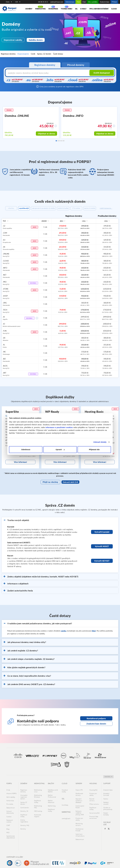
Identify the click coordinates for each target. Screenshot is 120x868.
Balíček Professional (52, 800)
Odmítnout (26, 449)
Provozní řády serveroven (94, 817)
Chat (84, 2)
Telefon (106, 802)
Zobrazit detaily (100, 442)
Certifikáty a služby (15, 854)
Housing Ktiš (93, 795)
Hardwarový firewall (79, 828)
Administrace (70, 2)
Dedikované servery (79, 798)
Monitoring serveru (79, 824)
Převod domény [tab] (76, 65)
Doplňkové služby (24, 816)
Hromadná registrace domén (24, 801)
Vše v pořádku (93, 2)
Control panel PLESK (80, 809)
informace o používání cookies (59, 427)
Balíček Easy (52, 808)
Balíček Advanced (51, 805)
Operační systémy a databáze (79, 804)
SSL (76, 9)
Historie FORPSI (11, 797)
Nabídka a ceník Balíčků (53, 796)
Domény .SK (24, 813)
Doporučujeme (19, 54)
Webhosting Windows (38, 800)
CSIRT (8, 822)
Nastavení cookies (10, 819)
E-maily (83, 9)
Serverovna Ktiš (94, 813)
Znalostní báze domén (96, 729)
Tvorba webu (67, 9)
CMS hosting (38, 813)
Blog (8, 825)
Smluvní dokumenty (10, 812)
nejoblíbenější (24, 208)
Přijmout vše (94, 449)
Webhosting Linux (38, 796)
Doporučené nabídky (12, 40)
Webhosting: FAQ (38, 809)
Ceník (27, 54)
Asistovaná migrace (37, 816)
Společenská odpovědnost (11, 831)
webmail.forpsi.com (57, 2)
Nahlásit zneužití (106, 805)
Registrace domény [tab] (45, 65)
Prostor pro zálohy (79, 820)
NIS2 (8, 828)
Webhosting (40, 9)
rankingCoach (66, 822)
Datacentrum (11, 808)
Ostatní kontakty (106, 814)
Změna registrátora (24, 821)
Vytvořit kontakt (102, 537)
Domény (29, 9)
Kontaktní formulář (106, 798)
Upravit (60, 449)
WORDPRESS (53, 9)
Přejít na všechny (51, 487)
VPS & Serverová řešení (99, 9)
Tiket (78, 2)
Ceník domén (25, 810)
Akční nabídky (11, 800)
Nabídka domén (32, 40)
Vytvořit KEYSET (102, 566)
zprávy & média (109, 208)
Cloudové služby (65, 796)
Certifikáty (65, 809)
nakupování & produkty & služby (49, 208)
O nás (8, 795)
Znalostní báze (105, 2)
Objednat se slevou (48, 134)
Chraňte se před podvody (108, 810)
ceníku (64, 636)
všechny (8, 208)
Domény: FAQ (25, 824)
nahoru (108, 782)
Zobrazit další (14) (69, 487)
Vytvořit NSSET (102, 552)
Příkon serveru (94, 806)
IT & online (92, 208)
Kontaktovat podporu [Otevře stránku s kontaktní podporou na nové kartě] (96, 724)
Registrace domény (7, 54)
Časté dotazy (46, 54)
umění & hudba (75, 208)
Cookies (9, 815)
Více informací (20, 467)
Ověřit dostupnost (102, 73)
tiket (94, 636)
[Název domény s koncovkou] (44, 73)
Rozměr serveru (92, 803)
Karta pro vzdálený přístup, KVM (80, 814)
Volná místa (10, 803)
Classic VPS (79, 795)
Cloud (114, 9)
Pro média (10, 806)
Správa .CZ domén (35, 54)
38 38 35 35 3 (43, 2)
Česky (9, 2)
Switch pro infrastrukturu (80, 833)
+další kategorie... (60, 214)
